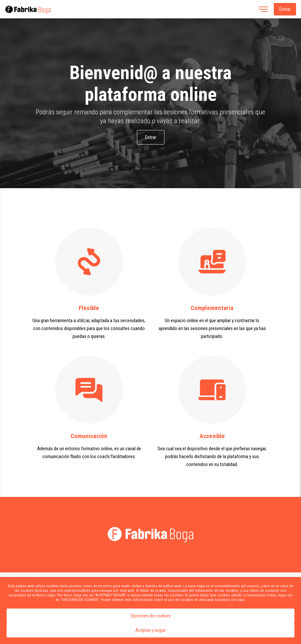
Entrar (285, 9)
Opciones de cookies (151, 616)
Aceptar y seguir (150, 630)
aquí (241, 600)
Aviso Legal (46, 595)
